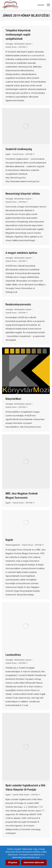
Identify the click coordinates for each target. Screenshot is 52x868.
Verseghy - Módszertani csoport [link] (18, 44)
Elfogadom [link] (13, 862)
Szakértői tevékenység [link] (19, 149)
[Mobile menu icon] (48, 5)
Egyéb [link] (8, 154)
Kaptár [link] (9, 540)
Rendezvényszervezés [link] (18, 304)
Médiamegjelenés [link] (13, 545)
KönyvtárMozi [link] (13, 399)
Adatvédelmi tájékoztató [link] (34, 862)
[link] (23, 47)
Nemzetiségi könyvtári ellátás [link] (23, 194)
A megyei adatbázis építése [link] (21, 253)
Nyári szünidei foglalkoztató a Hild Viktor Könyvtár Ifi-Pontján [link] (25, 787)
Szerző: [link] (11, 47)
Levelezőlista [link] (13, 655)
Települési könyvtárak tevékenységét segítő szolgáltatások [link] (18, 35)
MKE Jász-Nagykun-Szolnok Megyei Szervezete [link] (22, 496)
